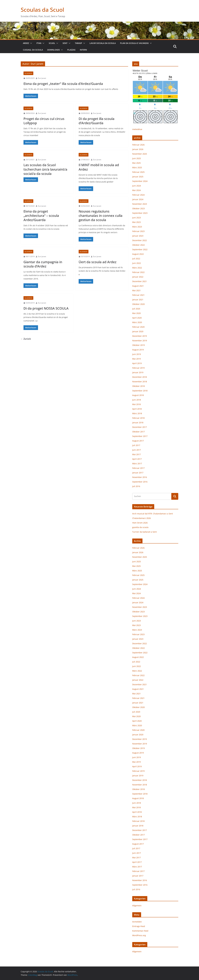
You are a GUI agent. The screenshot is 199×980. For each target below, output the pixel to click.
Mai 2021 (136, 290)
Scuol (52, 43)
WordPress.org (139, 935)
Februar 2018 (138, 418)
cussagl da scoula (33, 50)
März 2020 (137, 322)
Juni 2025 (137, 158)
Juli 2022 (136, 259)
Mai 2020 (136, 313)
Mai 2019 (136, 359)
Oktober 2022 (138, 245)
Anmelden (137, 922)
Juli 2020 (136, 309)
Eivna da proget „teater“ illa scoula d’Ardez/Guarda (63, 84)
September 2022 (140, 249)
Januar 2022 (138, 277)
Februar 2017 (138, 468)
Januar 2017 (138, 473)
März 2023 (137, 227)
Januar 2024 (138, 199)
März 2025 (137, 167)
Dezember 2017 (140, 427)
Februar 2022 (138, 272)
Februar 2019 (138, 368)
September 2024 (140, 181)
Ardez (26, 43)
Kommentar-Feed (140, 931)
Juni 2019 (137, 354)
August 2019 (138, 350)
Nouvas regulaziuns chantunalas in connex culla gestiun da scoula (101, 216)
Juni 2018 (137, 400)
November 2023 (140, 204)
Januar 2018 (138, 423)
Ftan (39, 43)
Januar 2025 (138, 177)
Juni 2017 (137, 450)
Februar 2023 (138, 231)
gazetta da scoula (140, 527)
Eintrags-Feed (139, 926)
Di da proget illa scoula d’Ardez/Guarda (97, 121)
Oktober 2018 (138, 386)
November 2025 (140, 154)
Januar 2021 (138, 300)
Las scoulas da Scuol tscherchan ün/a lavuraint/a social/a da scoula (45, 169)
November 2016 (140, 477)
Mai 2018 (136, 404)
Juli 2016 (136, 486)
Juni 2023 (137, 218)
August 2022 (138, 254)
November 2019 (140, 341)
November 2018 (140, 382)
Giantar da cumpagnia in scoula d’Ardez (43, 264)
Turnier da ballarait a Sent (144, 532)
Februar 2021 (138, 295)
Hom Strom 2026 (140, 523)
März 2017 (137, 464)
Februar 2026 (138, 145)
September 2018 (140, 391)
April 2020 (137, 318)
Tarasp (78, 43)
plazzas (71, 50)
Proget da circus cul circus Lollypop (44, 121)
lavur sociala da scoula (103, 43)
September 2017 (140, 436)
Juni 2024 (137, 186)
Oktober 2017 (138, 432)
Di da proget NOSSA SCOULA (46, 308)
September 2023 (140, 213)
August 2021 (138, 286)
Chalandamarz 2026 (142, 518)
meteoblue (137, 129)
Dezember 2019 (140, 336)
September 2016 (140, 482)
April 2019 (137, 363)
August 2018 (138, 395)
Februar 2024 (138, 195)
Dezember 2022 (140, 240)
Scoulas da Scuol (42, 10)
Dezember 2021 (140, 281)
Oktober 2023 (138, 208)
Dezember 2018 (140, 377)
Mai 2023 (136, 222)
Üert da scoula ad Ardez (97, 262)
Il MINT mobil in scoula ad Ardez (99, 167)
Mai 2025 (136, 163)
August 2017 (138, 441)
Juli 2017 (136, 445)
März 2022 (137, 268)
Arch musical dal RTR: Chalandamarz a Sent (153, 514)
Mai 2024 (136, 190)
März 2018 (137, 413)
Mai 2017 (136, 454)
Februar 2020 (138, 327)
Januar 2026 (138, 149)
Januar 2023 (138, 236)
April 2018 (137, 409)
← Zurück (26, 339)
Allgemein (28, 73)
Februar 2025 (138, 172)
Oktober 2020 (138, 304)
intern (83, 50)
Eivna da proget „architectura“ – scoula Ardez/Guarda (41, 216)
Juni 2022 (137, 263)
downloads (54, 50)
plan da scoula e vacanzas (134, 43)
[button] (31, 43)
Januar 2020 (138, 331)
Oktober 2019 (138, 345)
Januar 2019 (138, 372)
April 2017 (137, 459)
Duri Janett (42, 78)
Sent (65, 43)
